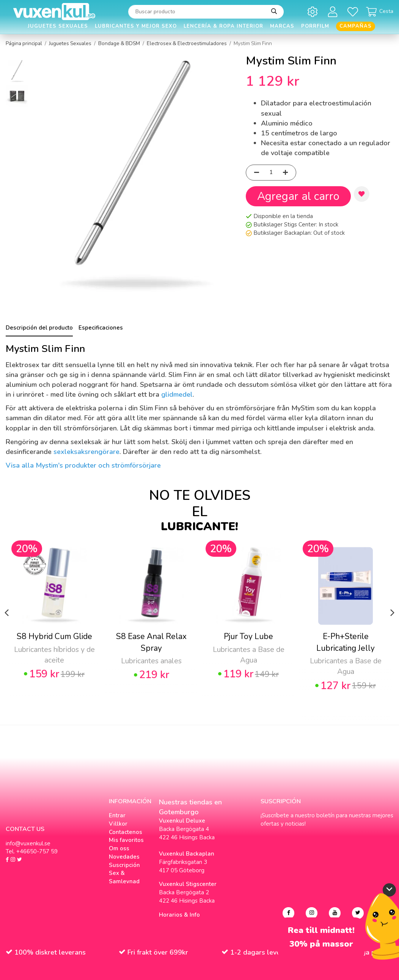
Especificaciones (101, 328)
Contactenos (126, 832)
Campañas (356, 26)
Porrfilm (315, 26)
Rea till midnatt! (321, 931)
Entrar (117, 815)
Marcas (282, 26)
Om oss (119, 848)
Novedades (124, 857)
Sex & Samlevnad (124, 877)
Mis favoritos (126, 840)
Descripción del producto (39, 328)
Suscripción (124, 865)
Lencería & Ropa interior (223, 26)
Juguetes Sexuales (58, 26)
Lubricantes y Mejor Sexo (136, 26)
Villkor (118, 824)
